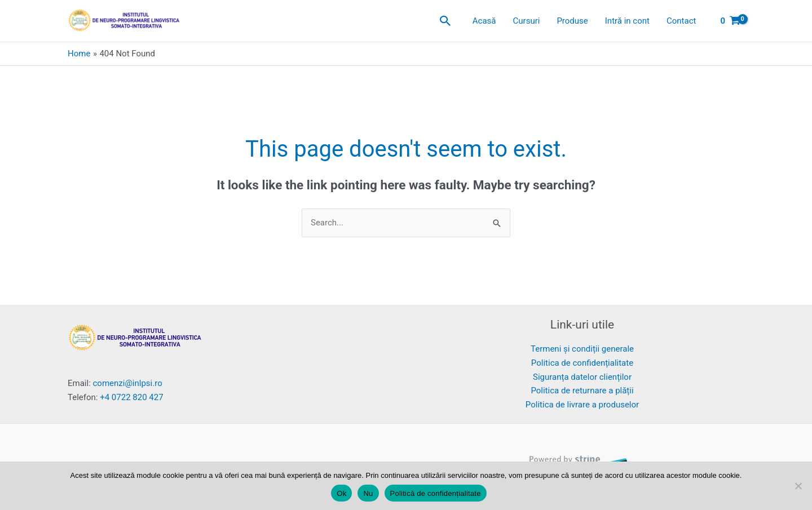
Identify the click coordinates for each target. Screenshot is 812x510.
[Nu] (798, 486)
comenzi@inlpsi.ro (128, 383)
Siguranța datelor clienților (582, 377)
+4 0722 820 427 (131, 397)
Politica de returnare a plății (582, 391)
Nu (368, 493)
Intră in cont (627, 21)
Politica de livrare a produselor (582, 405)
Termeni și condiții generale (582, 349)
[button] (445, 21)
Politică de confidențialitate (436, 493)
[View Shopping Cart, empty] (730, 21)
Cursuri (527, 21)
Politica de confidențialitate (582, 363)
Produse (572, 21)
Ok (341, 493)
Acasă (484, 21)
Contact (681, 21)
